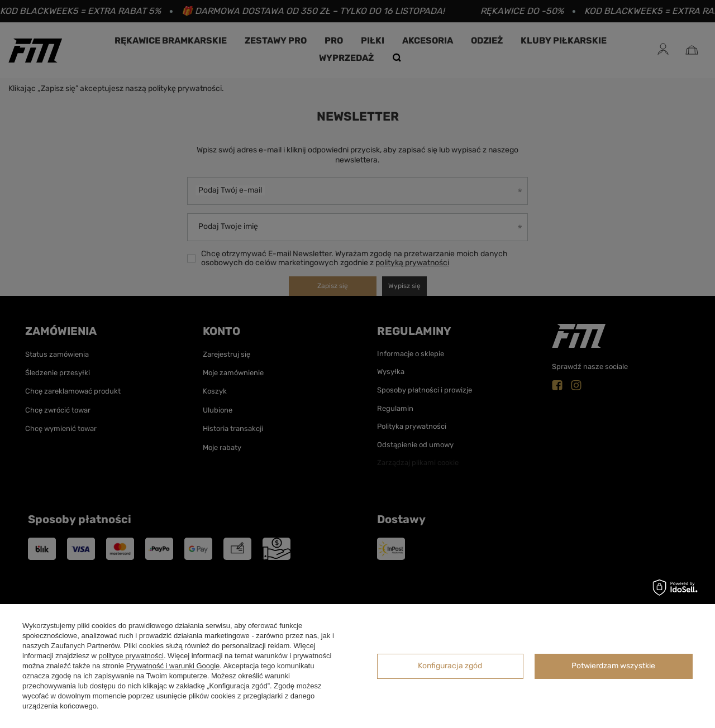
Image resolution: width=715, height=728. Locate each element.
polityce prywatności (131, 656)
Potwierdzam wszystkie (613, 666)
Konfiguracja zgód (450, 666)
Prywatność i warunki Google (173, 666)
